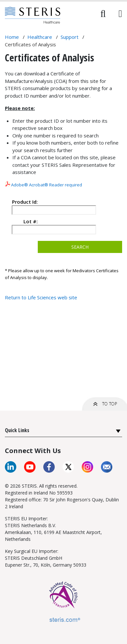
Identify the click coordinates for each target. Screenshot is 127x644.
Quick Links (17, 430)
